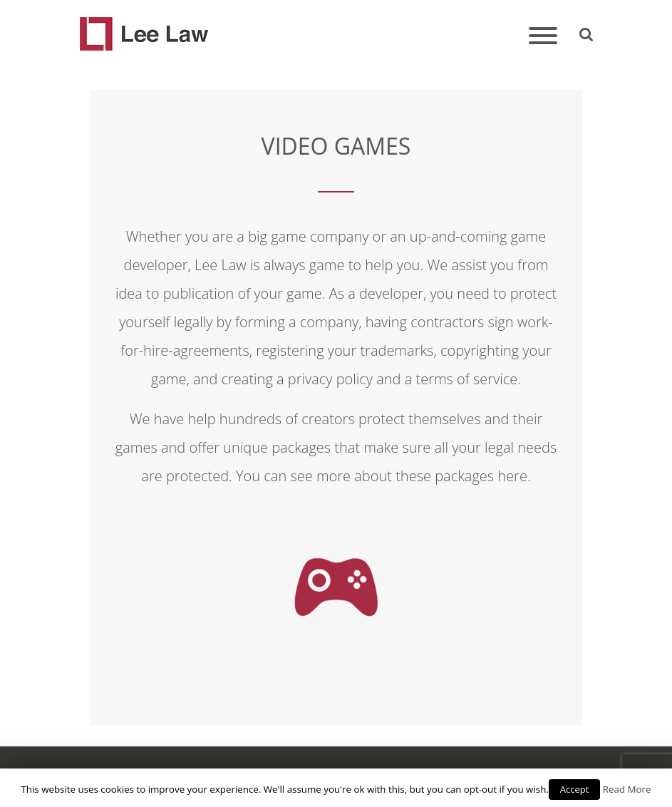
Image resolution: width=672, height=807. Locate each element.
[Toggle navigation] (543, 37)
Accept (575, 789)
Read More (627, 789)
